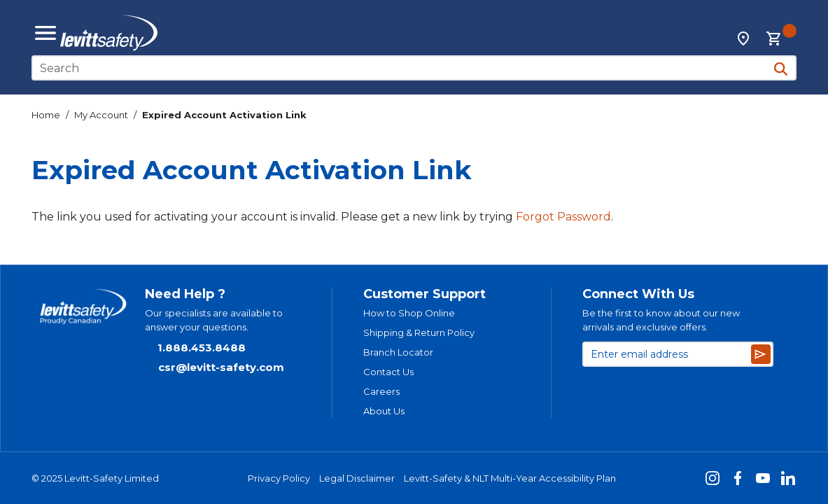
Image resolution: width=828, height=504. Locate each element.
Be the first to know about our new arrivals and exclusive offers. (661, 320)
